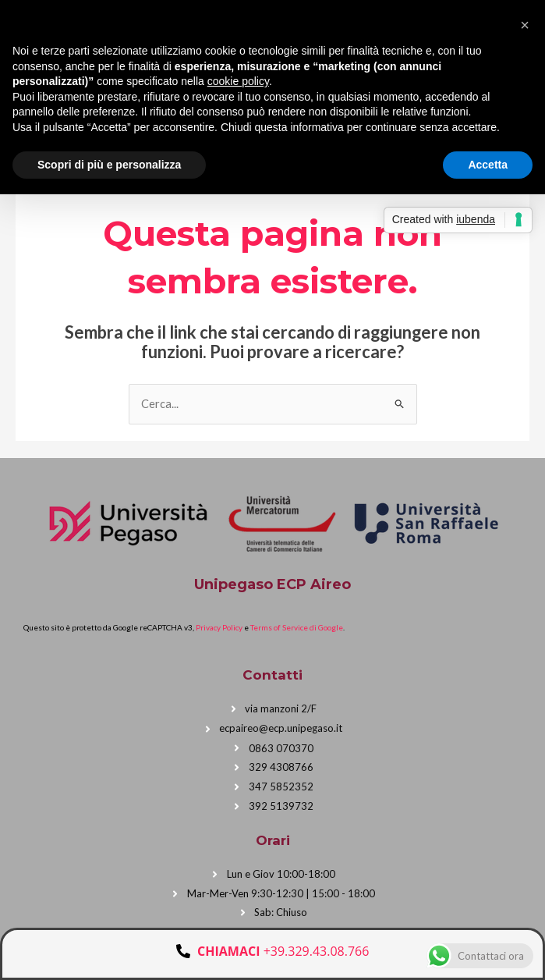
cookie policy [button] (238, 81)
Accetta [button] (488, 165)
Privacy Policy (219, 627)
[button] (525, 25)
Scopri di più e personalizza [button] (109, 165)
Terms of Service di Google (297, 627)
